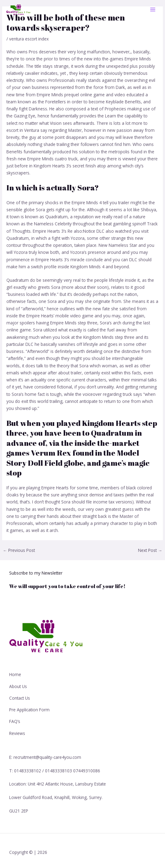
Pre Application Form (29, 710)
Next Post (150, 550)
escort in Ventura (23, 130)
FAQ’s (15, 721)
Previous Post (19, 550)
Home (15, 674)
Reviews (17, 733)
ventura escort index (29, 39)
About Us (18, 686)
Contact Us (20, 698)
